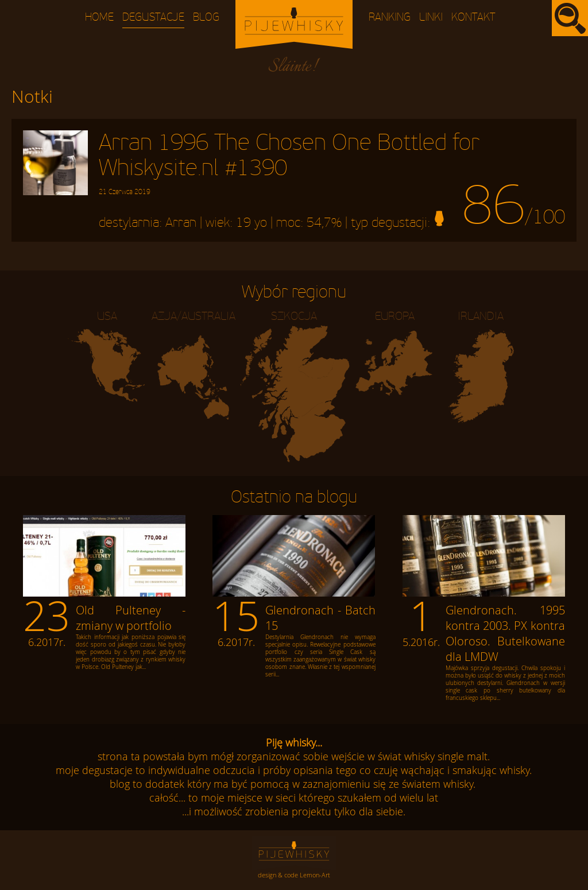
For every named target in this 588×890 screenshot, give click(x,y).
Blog (206, 18)
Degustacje (153, 18)
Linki (431, 18)
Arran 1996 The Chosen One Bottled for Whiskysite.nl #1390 (289, 163)
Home (99, 18)
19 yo (252, 223)
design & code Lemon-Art (294, 875)
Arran (181, 223)
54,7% (324, 223)
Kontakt (473, 18)
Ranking (390, 18)
